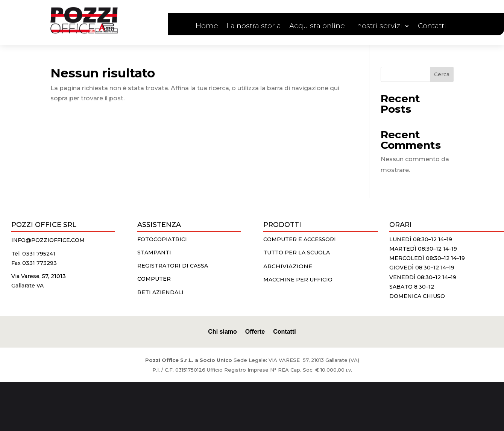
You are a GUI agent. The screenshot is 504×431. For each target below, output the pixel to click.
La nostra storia (254, 27)
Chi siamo (222, 331)
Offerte (255, 331)
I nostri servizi (378, 27)
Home (207, 27)
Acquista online (317, 27)
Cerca (442, 74)
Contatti (432, 27)
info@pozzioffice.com (48, 240)
